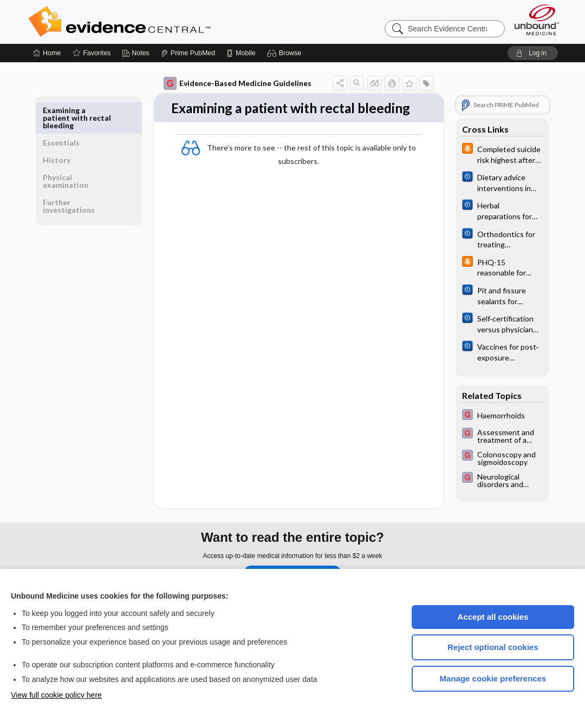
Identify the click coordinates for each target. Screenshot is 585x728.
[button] (286, 53)
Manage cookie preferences (493, 678)
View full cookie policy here (56, 695)
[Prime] (188, 53)
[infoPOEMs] (498, 154)
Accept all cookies (493, 617)
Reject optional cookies (493, 647)
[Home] (47, 53)
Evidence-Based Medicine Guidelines (234, 83)
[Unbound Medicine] (537, 20)
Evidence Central (162, 22)
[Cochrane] (498, 182)
